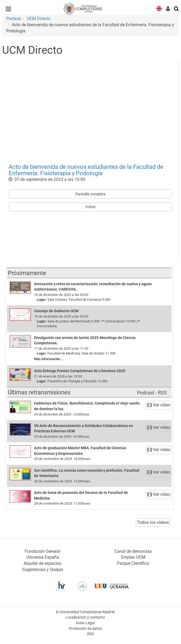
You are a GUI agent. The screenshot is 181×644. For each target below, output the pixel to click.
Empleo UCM (133, 557)
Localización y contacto (85, 617)
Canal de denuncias (133, 551)
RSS (90, 634)
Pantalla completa (90, 194)
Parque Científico (133, 563)
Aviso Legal (85, 623)
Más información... (49, 359)
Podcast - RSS (152, 393)
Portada (14, 19)
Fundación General (43, 551)
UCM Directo (39, 19)
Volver (90, 207)
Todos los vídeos (153, 522)
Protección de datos (85, 629)
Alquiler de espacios (43, 563)
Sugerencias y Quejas (43, 569)
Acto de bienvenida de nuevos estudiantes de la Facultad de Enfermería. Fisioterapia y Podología (86, 170)
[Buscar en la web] (177, 8)
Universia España (43, 557)
